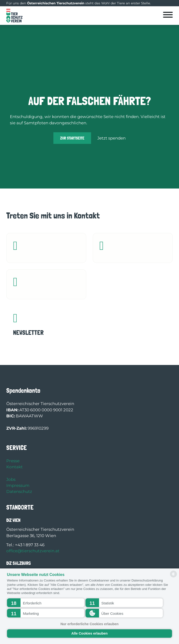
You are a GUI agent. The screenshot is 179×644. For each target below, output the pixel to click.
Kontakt (14, 467)
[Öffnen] (168, 15)
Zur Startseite (72, 138)
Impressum (18, 485)
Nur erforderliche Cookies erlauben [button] (89, 624)
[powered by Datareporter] (173, 577)
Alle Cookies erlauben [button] (89, 633)
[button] (46, 603)
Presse (13, 461)
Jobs (11, 479)
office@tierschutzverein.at (33, 551)
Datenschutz (19, 491)
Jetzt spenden (111, 138)
